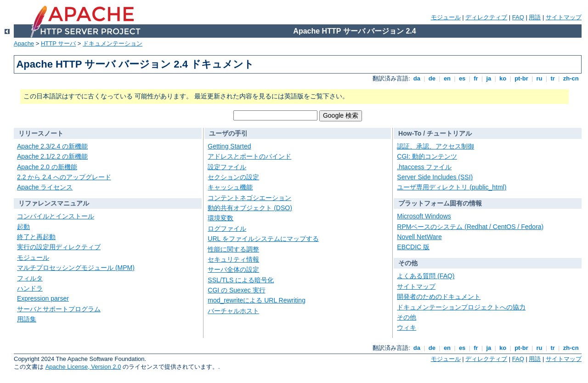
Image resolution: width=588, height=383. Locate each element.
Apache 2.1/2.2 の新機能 (52, 156)
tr (553, 78)
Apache (24, 43)
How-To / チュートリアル (435, 133)
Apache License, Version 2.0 (83, 367)
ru (539, 78)
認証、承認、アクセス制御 (435, 146)
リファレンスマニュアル (54, 203)
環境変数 (220, 218)
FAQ (518, 17)
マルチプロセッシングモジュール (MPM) (76, 268)
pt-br (522, 78)
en (447, 78)
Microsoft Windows (424, 216)
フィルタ (30, 278)
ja (489, 78)
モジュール (446, 17)
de (432, 78)
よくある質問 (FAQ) (426, 276)
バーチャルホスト (233, 311)
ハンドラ (30, 288)
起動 (23, 227)
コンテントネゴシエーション (249, 198)
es (462, 78)
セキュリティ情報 (233, 259)
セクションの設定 (233, 177)
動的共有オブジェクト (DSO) (250, 208)
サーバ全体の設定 (233, 269)
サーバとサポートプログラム (59, 309)
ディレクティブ (486, 17)
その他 (408, 263)
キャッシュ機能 (230, 187)
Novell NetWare (419, 237)
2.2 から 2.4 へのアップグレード (64, 177)
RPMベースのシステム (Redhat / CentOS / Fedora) (470, 227)
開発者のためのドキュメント (439, 297)
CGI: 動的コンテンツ (427, 156)
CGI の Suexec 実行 (236, 290)
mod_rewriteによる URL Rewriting (257, 300)
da (417, 78)
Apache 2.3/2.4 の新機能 (52, 146)
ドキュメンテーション (113, 43)
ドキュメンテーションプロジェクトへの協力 (461, 307)
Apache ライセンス (45, 187)
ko (503, 78)
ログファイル (227, 229)
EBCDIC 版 (413, 247)
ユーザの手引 (228, 133)
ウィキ (407, 327)
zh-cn (571, 78)
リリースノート (41, 133)
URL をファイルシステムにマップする (263, 239)
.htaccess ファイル (424, 167)
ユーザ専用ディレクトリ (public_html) (452, 187)
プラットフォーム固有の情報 (440, 203)
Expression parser (43, 298)
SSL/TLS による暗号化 (241, 280)
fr (476, 78)
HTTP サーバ (58, 43)
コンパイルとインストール (56, 216)
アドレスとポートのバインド (249, 156)
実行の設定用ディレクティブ (59, 247)
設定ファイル (227, 167)
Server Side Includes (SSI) (435, 177)
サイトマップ (564, 17)
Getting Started (229, 146)
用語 (535, 17)
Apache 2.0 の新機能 (47, 167)
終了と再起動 (36, 237)
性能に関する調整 (233, 249)
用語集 (27, 319)
